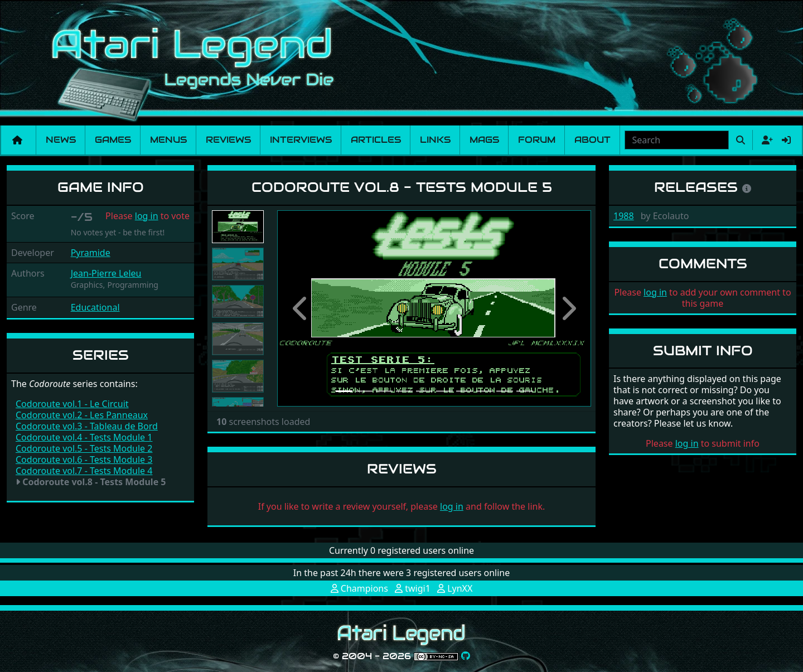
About (592, 140)
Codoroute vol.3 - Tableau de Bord (87, 426)
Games (113, 140)
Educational (95, 307)
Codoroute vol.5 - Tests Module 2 (84, 448)
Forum (537, 140)
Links (435, 140)
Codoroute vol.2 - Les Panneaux (82, 415)
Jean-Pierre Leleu (106, 273)
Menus (168, 140)
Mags (484, 140)
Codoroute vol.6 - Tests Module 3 (84, 460)
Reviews (228, 140)
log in (147, 216)
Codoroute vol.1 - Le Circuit (72, 404)
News (61, 140)
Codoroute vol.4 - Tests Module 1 (84, 437)
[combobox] (677, 140)
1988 (624, 216)
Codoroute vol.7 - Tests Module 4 (84, 471)
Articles (376, 140)
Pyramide (91, 253)
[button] (301, 308)
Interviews (301, 140)
